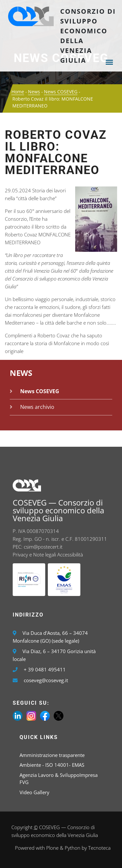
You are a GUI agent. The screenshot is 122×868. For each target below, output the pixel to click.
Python (73, 848)
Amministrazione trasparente (52, 755)
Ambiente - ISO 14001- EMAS (52, 765)
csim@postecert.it (43, 547)
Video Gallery (34, 792)
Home (18, 92)
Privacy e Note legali (34, 555)
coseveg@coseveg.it (46, 680)
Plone (52, 848)
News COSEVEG (61, 92)
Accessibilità (70, 555)
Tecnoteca (99, 848)
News (34, 92)
